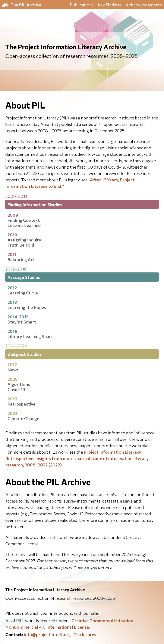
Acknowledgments (144, 5)
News (13, 370)
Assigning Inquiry (24, 240)
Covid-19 (16, 389)
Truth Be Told (21, 245)
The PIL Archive (26, 5)
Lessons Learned (24, 225)
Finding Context (24, 220)
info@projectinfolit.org (47, 634)
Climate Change (23, 418)
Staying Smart (22, 322)
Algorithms (19, 384)
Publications (82, 5)
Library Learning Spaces (31, 336)
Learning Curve (23, 293)
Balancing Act (21, 259)
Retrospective (21, 404)
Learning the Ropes (27, 307)
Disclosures (85, 634)
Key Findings (110, 5)
